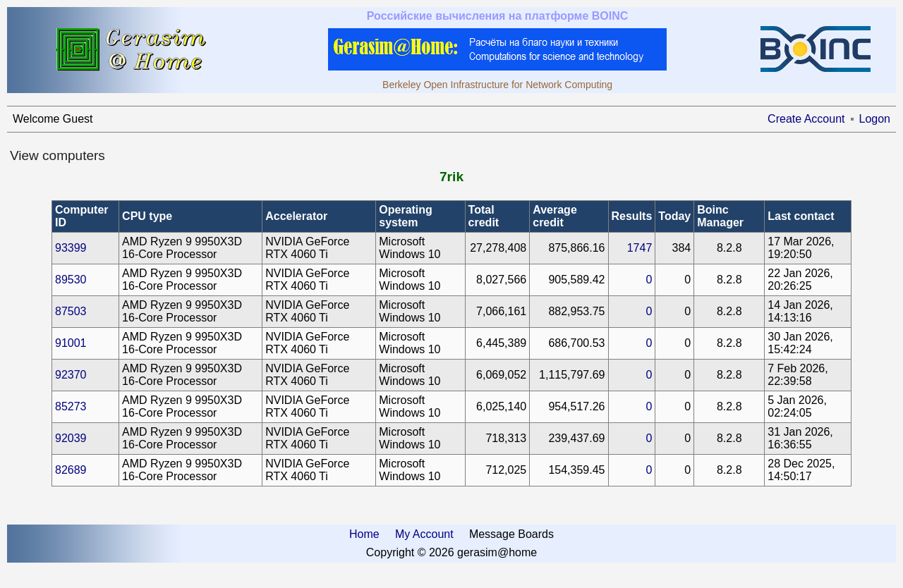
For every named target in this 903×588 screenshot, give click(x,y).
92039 (71, 438)
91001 (71, 343)
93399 (71, 248)
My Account (424, 534)
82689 (71, 470)
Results (632, 216)
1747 (640, 248)
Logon (875, 119)
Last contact (801, 216)
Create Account (806, 119)
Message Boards (511, 534)
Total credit (484, 216)
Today (674, 216)
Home (364, 534)
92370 (71, 375)
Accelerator (296, 216)
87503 (71, 311)
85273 (71, 406)
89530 (71, 280)
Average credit (555, 216)
